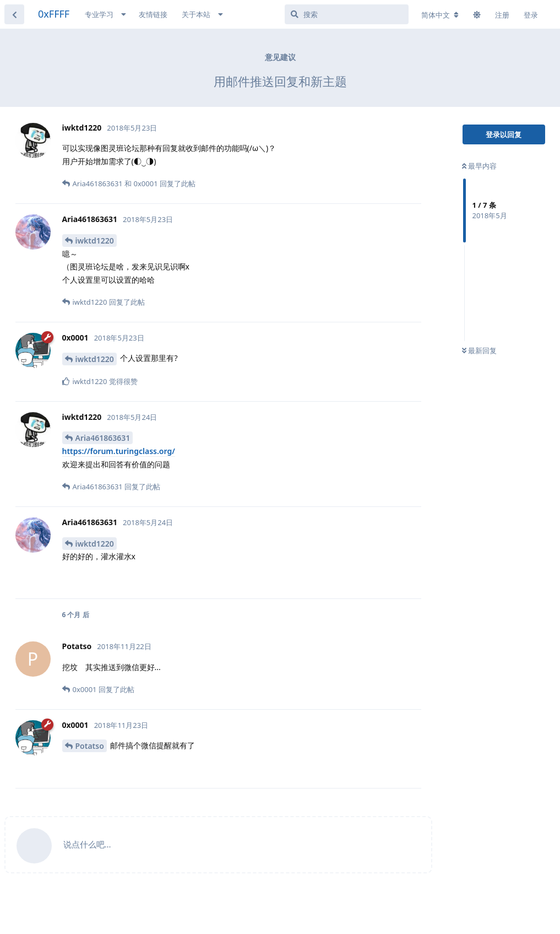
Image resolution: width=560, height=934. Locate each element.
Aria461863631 (103, 438)
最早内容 (479, 166)
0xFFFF (54, 14)
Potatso (90, 746)
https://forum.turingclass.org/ (119, 451)
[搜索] (347, 14)
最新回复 (479, 350)
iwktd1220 (95, 241)
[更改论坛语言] (440, 15)
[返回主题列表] (14, 14)
